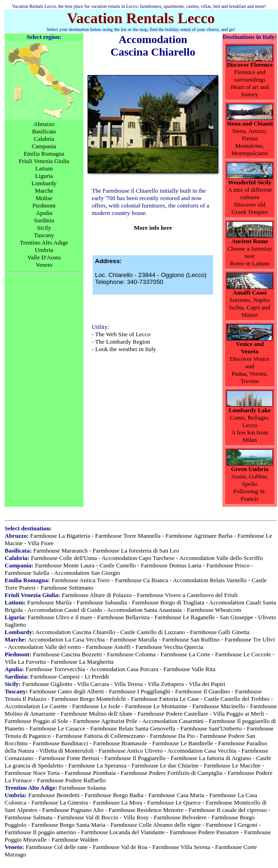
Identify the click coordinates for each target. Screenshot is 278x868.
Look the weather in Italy (126, 349)
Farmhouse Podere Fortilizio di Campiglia (172, 773)
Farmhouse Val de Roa (120, 847)
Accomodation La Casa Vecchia (66, 639)
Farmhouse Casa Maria (176, 795)
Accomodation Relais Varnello (210, 580)
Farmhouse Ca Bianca (142, 580)
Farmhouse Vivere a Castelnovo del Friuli (187, 595)
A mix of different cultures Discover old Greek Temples (250, 201)
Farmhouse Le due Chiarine (165, 765)
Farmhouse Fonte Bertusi (69, 758)
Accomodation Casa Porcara (124, 669)
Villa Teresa (128, 684)
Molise (44, 198)
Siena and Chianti (250, 123)
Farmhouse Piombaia (90, 773)
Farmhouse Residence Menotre (146, 810)
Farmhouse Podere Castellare (173, 714)
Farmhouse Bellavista (123, 617)
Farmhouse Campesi (55, 676)
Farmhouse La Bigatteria (60, 536)
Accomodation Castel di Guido (65, 610)
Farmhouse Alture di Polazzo (97, 595)
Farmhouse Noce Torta (32, 773)
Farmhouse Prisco (228, 565)
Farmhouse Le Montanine (156, 706)
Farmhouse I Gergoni (231, 825)
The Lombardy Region (122, 342)
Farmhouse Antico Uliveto (131, 751)
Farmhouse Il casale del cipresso (228, 810)
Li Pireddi (97, 676)
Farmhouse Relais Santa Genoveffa (133, 728)
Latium (44, 168)
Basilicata (44, 131)
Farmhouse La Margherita (82, 662)
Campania (44, 146)
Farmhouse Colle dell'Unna (64, 558)
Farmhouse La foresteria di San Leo (136, 550)
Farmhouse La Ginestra (60, 802)
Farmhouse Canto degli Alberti (66, 691)
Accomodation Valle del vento (44, 647)
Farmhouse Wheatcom (214, 610)
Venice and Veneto (250, 348)
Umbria (44, 250)
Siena (239, 131)
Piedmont (44, 205)
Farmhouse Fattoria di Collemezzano (100, 736)
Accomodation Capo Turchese (138, 558)
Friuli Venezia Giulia (44, 161)
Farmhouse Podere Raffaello (72, 780)
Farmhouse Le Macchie (232, 765)
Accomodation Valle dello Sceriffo (221, 558)
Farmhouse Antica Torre (81, 580)
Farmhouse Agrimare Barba (199, 536)
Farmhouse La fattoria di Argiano (211, 758)
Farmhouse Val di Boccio (88, 817)
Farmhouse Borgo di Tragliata (168, 602)
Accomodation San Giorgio (87, 573)
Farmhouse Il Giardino (202, 691)
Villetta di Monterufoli (67, 751)
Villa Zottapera (166, 684)
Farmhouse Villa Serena (181, 847)
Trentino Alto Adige (44, 242)
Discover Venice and (250, 362)
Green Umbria (250, 469)
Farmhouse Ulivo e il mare (60, 617)
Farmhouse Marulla (133, 639)
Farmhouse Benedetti (54, 795)
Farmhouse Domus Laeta (171, 565)
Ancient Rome (250, 241)
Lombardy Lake (250, 410)
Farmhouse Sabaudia (102, 602)
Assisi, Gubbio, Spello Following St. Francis (250, 487)
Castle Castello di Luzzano (153, 632)
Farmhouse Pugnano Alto (73, 810)
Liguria (44, 176)
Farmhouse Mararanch (60, 550)
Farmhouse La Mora (118, 802)
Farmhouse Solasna (82, 788)
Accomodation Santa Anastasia (145, 610)
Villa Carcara (93, 684)
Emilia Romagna (44, 154)
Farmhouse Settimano (67, 588)
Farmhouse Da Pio (173, 736)
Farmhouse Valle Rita (190, 669)
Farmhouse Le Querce (174, 802)
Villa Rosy (136, 817)
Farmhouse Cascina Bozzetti (67, 654)
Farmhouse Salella (27, 573)
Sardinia (44, 220)
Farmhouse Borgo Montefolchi (89, 699)
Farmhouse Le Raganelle (185, 617)
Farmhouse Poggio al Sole (36, 721)
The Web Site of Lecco (123, 334)
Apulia (44, 213)
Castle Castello (118, 565)
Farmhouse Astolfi (108, 647)
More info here (153, 228)
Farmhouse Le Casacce (57, 728)
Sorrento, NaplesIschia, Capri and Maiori (250, 307)
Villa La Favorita (25, 662)
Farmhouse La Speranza (98, 765)
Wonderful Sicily (250, 182)
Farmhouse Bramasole (120, 743)
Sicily (44, 228)
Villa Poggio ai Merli (239, 714)
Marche (44, 191)
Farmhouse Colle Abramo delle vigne (155, 825)
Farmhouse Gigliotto (47, 684)
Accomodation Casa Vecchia (202, 751)
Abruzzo (44, 124)
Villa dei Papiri (207, 684)
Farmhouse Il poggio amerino (40, 832)
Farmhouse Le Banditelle (182, 743)
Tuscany (44, 235)
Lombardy (44, 183)
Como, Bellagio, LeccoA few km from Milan (250, 429)
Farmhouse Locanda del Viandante (123, 832)
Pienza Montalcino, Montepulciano (250, 146)
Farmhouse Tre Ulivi (250, 639)
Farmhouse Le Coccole (243, 654)
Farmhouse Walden (75, 840)
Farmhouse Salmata (28, 817)
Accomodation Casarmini (173, 721)
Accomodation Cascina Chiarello (75, 632)
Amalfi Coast (250, 292)
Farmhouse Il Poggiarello (135, 758)
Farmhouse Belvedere (180, 817)
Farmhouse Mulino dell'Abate (97, 714)
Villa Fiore (41, 543)
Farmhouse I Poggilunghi (139, 691)
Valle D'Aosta (44, 257)
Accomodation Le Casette (36, 706)
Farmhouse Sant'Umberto (211, 728)
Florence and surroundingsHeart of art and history (250, 83)
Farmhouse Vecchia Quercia (170, 647)
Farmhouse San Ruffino (191, 639)
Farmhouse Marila (50, 602)
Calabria (44, 139)
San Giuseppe (236, 617)
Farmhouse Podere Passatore (204, 832)
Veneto (44, 265)
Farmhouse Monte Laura (65, 565)
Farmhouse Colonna (131, 654)
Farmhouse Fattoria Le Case (165, 699)
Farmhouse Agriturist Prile (105, 721)
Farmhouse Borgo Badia (114, 795)
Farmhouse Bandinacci (61, 743)
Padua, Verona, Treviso (250, 377)
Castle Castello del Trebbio (237, 699)
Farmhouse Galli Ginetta (220, 632)
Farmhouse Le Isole (96, 706)
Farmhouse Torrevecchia (55, 669)
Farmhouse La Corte (186, 654)
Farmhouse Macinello (219, 706)
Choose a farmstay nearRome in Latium (250, 256)
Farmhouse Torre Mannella (128, 536)
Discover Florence (250, 65)
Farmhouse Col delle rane (57, 847)
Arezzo (257, 131)
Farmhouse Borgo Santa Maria (69, 825)
